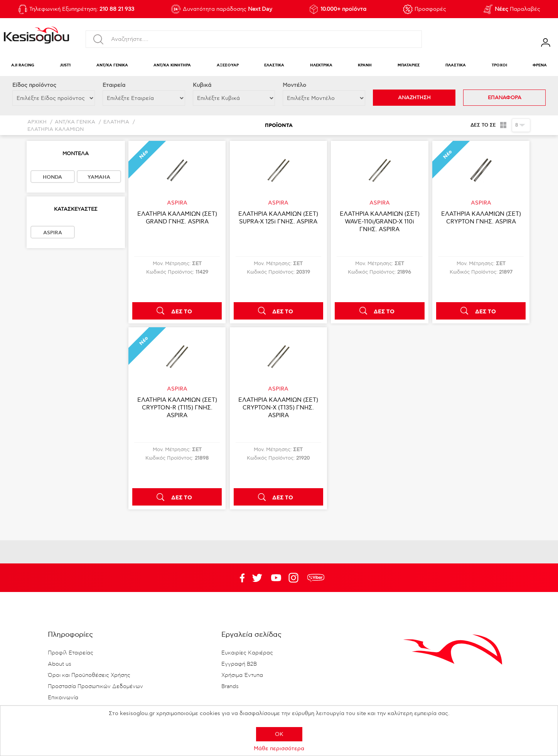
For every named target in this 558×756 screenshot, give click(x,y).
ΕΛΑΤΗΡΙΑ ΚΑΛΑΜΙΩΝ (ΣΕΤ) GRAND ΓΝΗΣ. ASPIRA (177, 218)
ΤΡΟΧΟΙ (499, 65)
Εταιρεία (114, 85)
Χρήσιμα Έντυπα (242, 675)
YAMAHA (99, 177)
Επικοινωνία (63, 698)
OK (279, 734)
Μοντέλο (294, 85)
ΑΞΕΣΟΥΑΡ (228, 65)
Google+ (295, 578)
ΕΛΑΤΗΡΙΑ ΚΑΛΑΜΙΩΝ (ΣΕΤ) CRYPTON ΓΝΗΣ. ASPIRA (481, 218)
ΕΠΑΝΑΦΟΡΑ (505, 98)
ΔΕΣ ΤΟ (182, 312)
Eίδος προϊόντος (34, 85)
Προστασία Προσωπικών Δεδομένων (95, 687)
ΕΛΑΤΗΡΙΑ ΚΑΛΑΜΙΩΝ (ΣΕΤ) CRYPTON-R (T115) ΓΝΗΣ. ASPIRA (177, 408)
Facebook (238, 578)
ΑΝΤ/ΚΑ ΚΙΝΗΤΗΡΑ (172, 65)
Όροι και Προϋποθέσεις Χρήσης (89, 675)
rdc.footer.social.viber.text (316, 578)
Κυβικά (202, 85)
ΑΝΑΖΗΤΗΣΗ (414, 98)
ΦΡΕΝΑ (540, 65)
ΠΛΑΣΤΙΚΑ (456, 65)
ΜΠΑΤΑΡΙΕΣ (409, 65)
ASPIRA (53, 233)
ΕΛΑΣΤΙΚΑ (274, 65)
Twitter (276, 578)
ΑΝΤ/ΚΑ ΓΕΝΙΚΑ (112, 65)
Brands (230, 687)
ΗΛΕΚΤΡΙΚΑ (321, 65)
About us (60, 664)
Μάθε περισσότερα (279, 748)
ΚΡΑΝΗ (365, 65)
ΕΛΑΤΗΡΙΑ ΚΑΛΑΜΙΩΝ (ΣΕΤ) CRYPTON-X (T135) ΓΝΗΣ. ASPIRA (278, 408)
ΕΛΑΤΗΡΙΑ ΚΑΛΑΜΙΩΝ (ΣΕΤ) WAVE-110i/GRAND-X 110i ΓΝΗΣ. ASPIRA (380, 222)
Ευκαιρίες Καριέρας (247, 653)
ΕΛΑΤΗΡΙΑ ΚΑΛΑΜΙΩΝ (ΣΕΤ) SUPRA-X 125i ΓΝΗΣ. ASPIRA (278, 218)
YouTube (257, 578)
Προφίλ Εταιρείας (71, 653)
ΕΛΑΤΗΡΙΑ (116, 122)
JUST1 (65, 65)
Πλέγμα (503, 125)
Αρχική (37, 122)
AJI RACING (23, 65)
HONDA (52, 177)
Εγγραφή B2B (239, 664)
